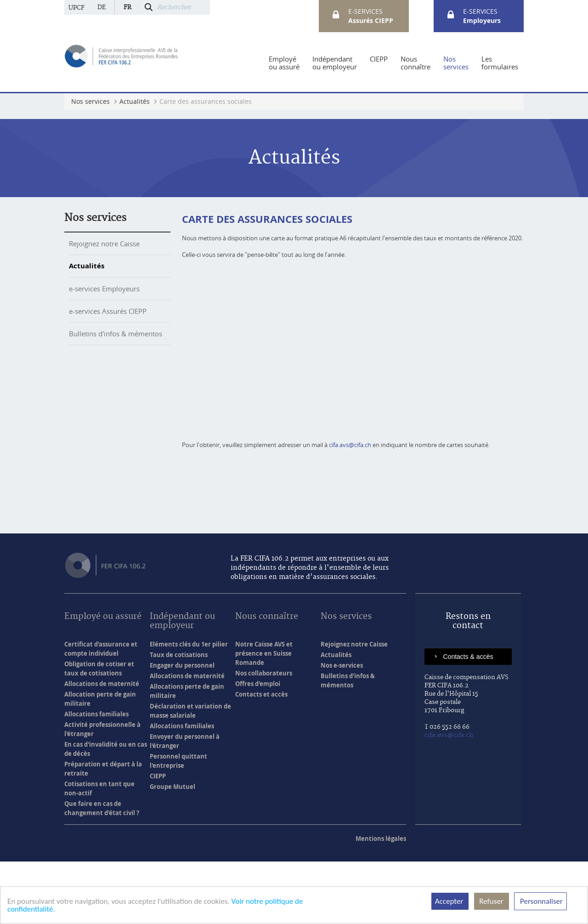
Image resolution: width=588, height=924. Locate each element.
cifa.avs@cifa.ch (350, 507)
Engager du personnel (182, 728)
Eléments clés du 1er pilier (189, 707)
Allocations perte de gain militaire (187, 754)
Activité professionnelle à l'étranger (102, 792)
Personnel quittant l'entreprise (178, 823)
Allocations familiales (96, 777)
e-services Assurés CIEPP (108, 311)
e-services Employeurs (104, 289)
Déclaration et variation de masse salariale (190, 773)
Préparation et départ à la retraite (103, 831)
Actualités (87, 266)
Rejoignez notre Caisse (104, 244)
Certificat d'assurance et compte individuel (101, 711)
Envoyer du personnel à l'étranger (185, 804)
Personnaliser (540, 901)
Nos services (95, 218)
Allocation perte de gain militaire (100, 761)
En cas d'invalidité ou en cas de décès (106, 811)
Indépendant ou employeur (182, 684)
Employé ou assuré (103, 679)
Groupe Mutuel (172, 849)
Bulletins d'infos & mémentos (116, 334)
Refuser (492, 901)
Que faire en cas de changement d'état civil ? (102, 871)
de (102, 7)
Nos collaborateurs (264, 736)
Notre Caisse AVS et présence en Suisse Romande (264, 716)
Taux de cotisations (179, 717)
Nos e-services (342, 728)
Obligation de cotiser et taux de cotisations (99, 731)
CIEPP (158, 839)
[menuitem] (284, 63)
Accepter (450, 901)
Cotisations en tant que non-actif (99, 851)
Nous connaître (267, 679)
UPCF (76, 8)
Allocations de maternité (102, 746)
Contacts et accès (261, 757)
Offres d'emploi (258, 746)
